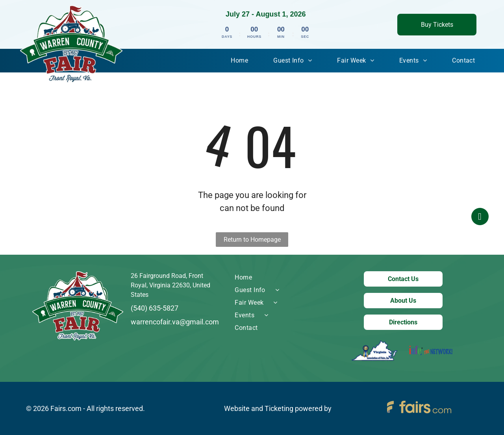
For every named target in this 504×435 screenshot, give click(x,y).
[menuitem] (239, 61)
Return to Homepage (252, 240)
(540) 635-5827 (155, 308)
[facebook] (480, 217)
